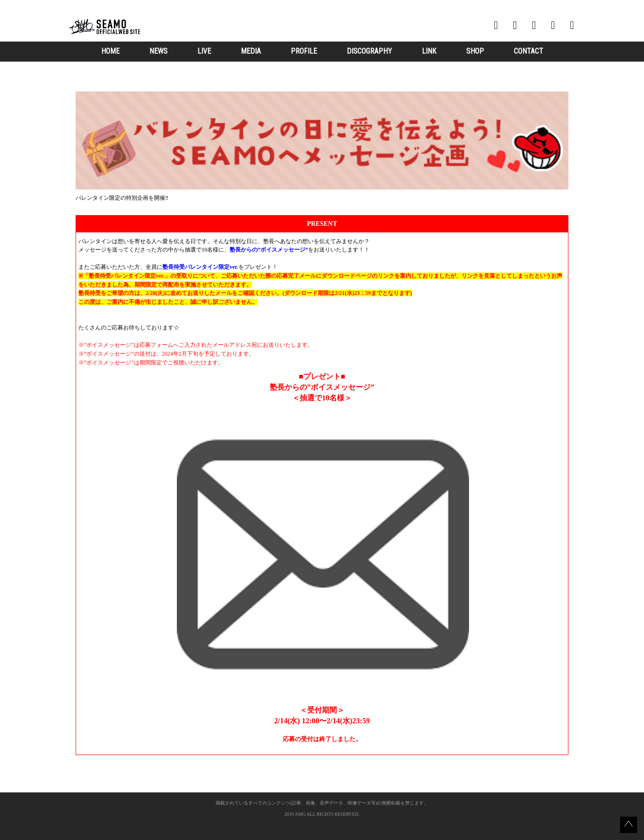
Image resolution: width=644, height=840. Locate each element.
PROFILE (304, 51)
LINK (429, 51)
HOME (110, 51)
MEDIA (251, 51)
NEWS (158, 51)
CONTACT (528, 51)
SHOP (475, 51)
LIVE (204, 51)
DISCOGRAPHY (369, 51)
